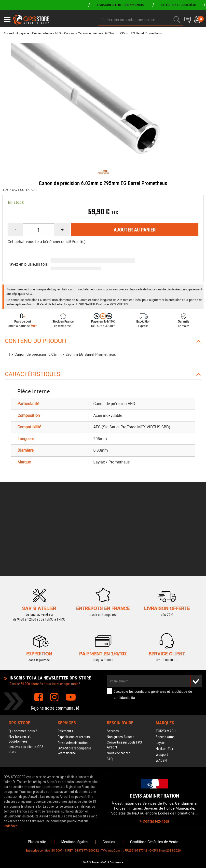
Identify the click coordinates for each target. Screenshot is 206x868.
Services (113, 657)
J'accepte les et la (153, 621)
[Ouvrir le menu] (7, 20)
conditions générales (150, 618)
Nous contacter (118, 679)
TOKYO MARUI (166, 657)
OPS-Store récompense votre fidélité (75, 677)
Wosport (162, 681)
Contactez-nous (155, 784)
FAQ (110, 685)
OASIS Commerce (112, 862)
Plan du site (37, 842)
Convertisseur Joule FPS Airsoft (124, 671)
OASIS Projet (91, 862)
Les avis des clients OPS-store (27, 676)
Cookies (109, 842)
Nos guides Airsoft (120, 663)
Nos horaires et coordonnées (20, 665)
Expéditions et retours (74, 663)
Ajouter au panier (135, 230)
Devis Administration (73, 669)
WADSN (161, 687)
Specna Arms (165, 663)
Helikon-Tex (164, 675)
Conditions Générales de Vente (154, 842)
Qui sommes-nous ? (23, 657)
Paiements (65, 657)
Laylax (160, 669)
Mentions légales (74, 842)
